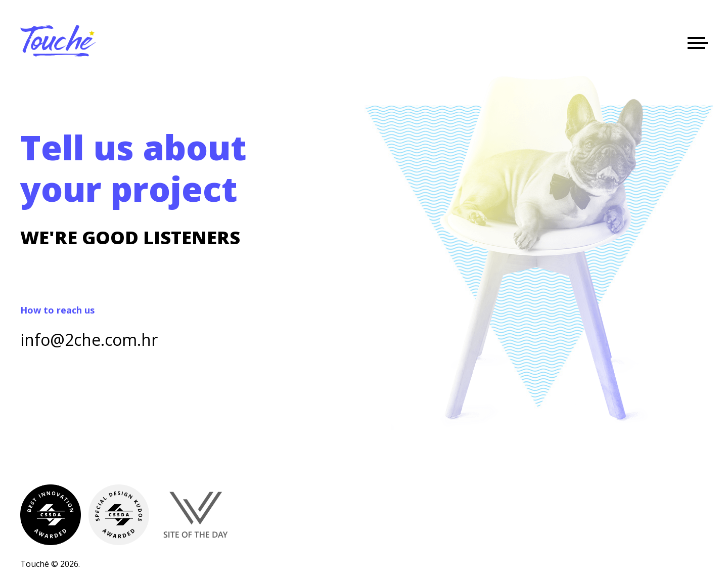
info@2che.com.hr (89, 340)
